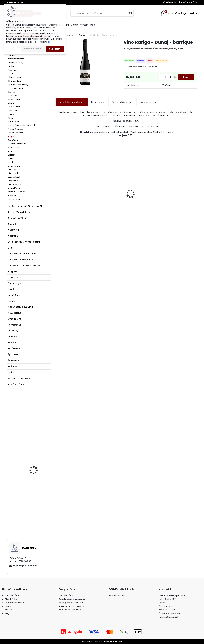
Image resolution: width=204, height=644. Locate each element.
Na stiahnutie (98, 102)
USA (10, 372)
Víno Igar (12, 170)
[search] (130, 13)
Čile (10, 248)
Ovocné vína (15, 319)
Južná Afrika (15, 295)
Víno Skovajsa (14, 184)
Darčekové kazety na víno (22, 254)
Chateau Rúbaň (15, 81)
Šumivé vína (14, 360)
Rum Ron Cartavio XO (176, 203)
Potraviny (13, 331)
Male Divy (12, 96)
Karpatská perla (15, 89)
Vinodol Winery (15, 188)
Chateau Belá (14, 77)
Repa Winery (14, 140)
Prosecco (13, 343)
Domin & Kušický (16, 63)
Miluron (11, 103)
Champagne (15, 283)
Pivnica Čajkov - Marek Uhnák (22, 125)
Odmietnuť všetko (33, 49)
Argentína (13, 230)
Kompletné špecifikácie (72, 102)
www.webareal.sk (113, 641)
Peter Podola (14, 122)
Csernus (12, 55)
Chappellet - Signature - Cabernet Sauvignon (142, 205)
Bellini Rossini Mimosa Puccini (24, 242)
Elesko (11, 66)
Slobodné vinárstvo (17, 144)
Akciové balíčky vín (18, 218)
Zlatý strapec (14, 199)
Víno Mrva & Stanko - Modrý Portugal (69, 203)
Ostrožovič (13, 111)
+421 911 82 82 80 (15, 2)
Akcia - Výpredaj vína (20, 212)
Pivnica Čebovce (16, 129)
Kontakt (84, 25)
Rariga (11, 137)
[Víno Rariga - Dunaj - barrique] (85, 62)
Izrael (11, 289)
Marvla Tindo (14, 100)
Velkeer (11, 155)
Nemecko (13, 301)
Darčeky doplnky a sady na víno (25, 266)
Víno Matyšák (14, 177)
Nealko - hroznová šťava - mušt (25, 206)
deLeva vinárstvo (16, 59)
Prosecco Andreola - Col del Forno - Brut (37, 465)
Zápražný (12, 196)
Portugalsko (14, 325)
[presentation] (57, 189)
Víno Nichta (13, 181)
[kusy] (165, 77)
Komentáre (149, 102)
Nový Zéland (15, 313)
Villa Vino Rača (16, 384)
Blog (93, 25)
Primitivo (13, 337)
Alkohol (12, 224)
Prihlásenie (171, 2)
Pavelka (12, 114)
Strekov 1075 (14, 148)
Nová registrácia (189, 2)
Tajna (10, 151)
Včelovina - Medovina (20, 378)
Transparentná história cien (141, 67)
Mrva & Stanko (15, 107)
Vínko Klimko (14, 173)
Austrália (13, 236)
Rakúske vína (15, 348)
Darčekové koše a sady (20, 260)
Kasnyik (11, 92)
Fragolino (13, 271)
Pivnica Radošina (16, 133)
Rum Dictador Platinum (37, 410)
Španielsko (14, 354)
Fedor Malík (13, 70)
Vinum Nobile (14, 166)
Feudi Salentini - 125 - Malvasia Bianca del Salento (36, 504)
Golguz (11, 74)
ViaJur (11, 159)
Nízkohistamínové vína (20, 307)
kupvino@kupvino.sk (25, 566)
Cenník (74, 25)
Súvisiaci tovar (122, 102)
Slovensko (70, 35)
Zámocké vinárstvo (17, 192)
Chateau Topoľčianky (18, 85)
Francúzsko (14, 277)
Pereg (11, 118)
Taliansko (13, 366)
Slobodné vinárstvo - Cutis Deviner (108, 206)
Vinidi (10, 162)
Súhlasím (55, 49)
